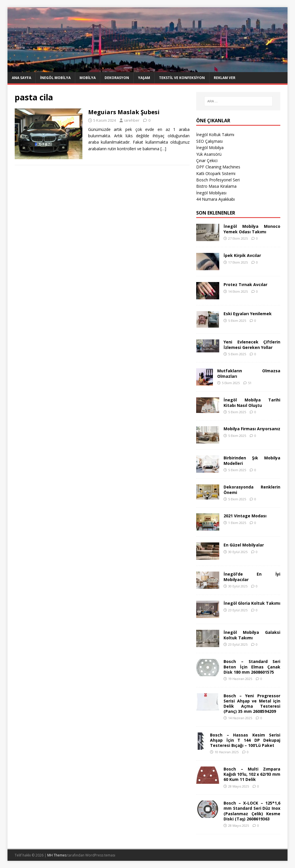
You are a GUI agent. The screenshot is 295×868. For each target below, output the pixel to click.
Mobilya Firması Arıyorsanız (252, 429)
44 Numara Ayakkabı (215, 199)
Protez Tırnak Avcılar (245, 284)
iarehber (132, 120)
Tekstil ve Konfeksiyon (182, 78)
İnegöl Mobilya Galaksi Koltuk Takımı (252, 635)
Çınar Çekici (207, 160)
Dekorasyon (117, 78)
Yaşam (144, 78)
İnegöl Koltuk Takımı (215, 135)
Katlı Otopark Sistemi (216, 173)
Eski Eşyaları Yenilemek (248, 314)
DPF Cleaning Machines (218, 167)
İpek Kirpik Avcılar (242, 255)
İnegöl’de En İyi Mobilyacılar (252, 577)
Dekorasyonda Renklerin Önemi (252, 490)
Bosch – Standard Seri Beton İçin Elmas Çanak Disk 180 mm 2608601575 (252, 667)
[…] (163, 149)
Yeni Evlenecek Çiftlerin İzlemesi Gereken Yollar (252, 344)
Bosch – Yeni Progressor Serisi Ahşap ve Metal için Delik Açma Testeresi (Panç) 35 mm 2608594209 (252, 704)
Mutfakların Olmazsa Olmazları (249, 373)
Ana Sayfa (21, 78)
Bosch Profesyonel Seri (218, 180)
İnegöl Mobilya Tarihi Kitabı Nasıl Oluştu (252, 402)
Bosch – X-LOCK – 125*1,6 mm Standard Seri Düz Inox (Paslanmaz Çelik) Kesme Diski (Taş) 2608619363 (252, 811)
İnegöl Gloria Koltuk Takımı (252, 603)
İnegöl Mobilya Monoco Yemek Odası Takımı (252, 229)
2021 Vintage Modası (245, 516)
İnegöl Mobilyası (211, 193)
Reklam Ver (225, 78)
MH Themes (57, 855)
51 (250, 383)
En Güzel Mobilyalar (244, 545)
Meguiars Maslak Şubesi (124, 112)
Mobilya (88, 78)
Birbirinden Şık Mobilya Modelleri (252, 460)
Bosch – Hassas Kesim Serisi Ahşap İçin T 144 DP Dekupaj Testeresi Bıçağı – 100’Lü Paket (245, 740)
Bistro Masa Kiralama (216, 186)
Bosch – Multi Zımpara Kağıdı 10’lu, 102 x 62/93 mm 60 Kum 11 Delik (252, 774)
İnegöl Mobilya (55, 78)
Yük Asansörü (209, 154)
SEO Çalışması (209, 141)
